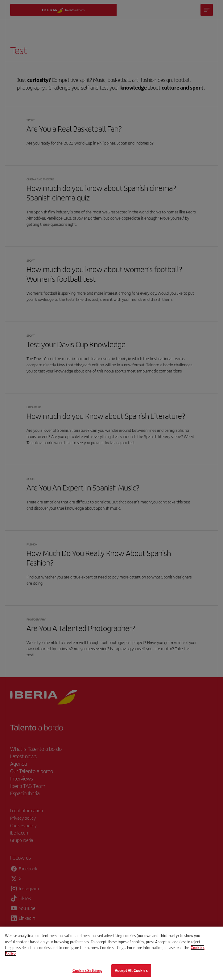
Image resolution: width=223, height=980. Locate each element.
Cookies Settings (87, 974)
